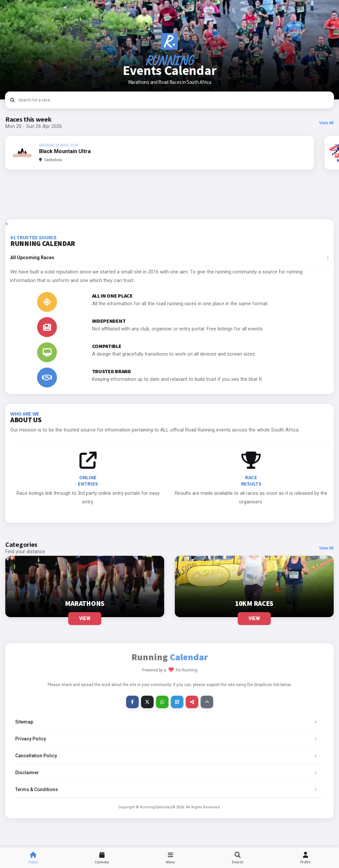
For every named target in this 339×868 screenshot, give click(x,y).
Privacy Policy (168, 739)
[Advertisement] (169, 195)
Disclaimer (168, 773)
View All (326, 123)
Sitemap (168, 722)
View (85, 618)
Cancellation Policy (168, 756)
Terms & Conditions (168, 789)
